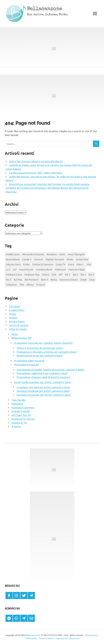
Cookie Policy (17, 310)
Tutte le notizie (18, 329)
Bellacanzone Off (22, 338)
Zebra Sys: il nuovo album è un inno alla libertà (36, 161)
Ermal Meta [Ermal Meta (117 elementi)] (82, 259)
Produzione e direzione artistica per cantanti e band (47, 352)
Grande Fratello (21, 411)
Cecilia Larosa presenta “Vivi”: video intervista (36, 173)
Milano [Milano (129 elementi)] (46, 274)
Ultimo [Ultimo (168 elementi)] (30, 285)
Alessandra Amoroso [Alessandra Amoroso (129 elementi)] (33, 254)
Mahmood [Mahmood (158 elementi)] (60, 269)
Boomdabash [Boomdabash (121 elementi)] (13, 259)
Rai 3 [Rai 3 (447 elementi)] (83, 274)
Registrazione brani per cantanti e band (39, 355)
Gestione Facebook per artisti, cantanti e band (43, 391)
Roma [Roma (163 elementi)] (54, 279)
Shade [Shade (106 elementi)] (83, 279)
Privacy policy (91, 635)
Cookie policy (31, 638)
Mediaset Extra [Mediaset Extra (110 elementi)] (14, 274)
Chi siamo (15, 306)
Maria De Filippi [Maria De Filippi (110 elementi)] (76, 269)
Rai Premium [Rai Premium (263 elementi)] (32, 279)
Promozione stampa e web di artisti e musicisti (43, 377)
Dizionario (17, 403)
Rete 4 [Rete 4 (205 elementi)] (45, 279)
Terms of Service (19, 325)
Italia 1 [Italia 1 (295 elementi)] (80, 264)
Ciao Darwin (18, 400)
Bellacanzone (45, 9)
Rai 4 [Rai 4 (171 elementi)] (91, 274)
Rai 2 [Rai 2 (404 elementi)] (75, 274)
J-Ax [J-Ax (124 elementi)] (89, 264)
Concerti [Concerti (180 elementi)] (38, 259)
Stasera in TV (19, 423)
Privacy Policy (17, 321)
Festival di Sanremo (23, 407)
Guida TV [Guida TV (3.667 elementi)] (61, 264)
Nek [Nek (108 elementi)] (54, 274)
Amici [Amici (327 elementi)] (62, 254)
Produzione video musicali (29, 360)
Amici (15, 334)
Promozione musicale (26, 364)
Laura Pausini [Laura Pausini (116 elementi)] (26, 269)
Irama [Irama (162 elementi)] (71, 264)
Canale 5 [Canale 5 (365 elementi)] (27, 259)
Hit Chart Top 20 (21, 415)
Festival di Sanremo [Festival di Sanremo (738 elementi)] (43, 264)
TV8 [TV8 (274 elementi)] (22, 285)
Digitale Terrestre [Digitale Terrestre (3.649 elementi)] (55, 259)
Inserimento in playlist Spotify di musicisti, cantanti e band (50, 369)
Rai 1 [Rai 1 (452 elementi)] (68, 274)
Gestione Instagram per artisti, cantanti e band (44, 395)
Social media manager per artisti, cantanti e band (42, 382)
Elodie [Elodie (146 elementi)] (70, 259)
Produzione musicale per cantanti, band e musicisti (43, 343)
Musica (13, 317)
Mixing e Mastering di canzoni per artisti (40, 348)
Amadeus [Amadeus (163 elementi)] (52, 254)
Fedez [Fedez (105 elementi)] (26, 264)
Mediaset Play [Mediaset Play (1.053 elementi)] (32, 274)
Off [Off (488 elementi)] (61, 274)
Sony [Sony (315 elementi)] (92, 279)
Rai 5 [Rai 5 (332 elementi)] (9, 279)
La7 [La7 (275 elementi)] (15, 269)
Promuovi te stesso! (23, 419)
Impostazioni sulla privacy (68, 638)
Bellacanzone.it (33, 635)
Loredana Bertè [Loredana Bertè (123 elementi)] (44, 269)
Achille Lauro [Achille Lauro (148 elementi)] (13, 254)
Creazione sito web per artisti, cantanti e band (43, 387)
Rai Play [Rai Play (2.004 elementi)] (18, 279)
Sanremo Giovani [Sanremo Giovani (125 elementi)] (68, 279)
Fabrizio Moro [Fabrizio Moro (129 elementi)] (13, 264)
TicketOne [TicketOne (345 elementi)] (11, 285)
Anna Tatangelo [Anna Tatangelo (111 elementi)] (76, 254)
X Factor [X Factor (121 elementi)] (41, 285)
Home (13, 314)
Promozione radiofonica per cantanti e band (42, 373)
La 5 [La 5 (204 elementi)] (8, 269)
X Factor (16, 426)
